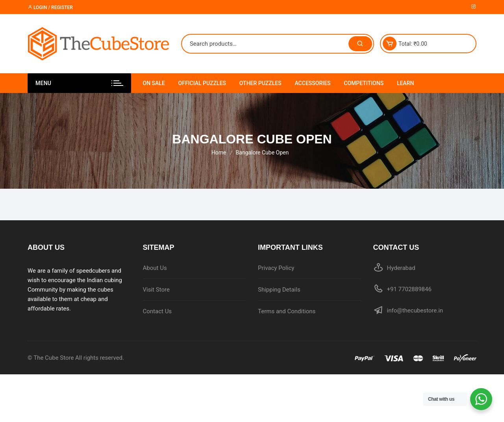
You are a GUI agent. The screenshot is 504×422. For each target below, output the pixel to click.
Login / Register (50, 7)
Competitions (364, 83)
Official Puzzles (202, 83)
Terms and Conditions (287, 311)
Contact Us (157, 311)
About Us (155, 268)
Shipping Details (279, 290)
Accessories (312, 83)
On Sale (154, 83)
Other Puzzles (260, 83)
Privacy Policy (276, 268)
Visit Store (156, 290)
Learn (406, 83)
